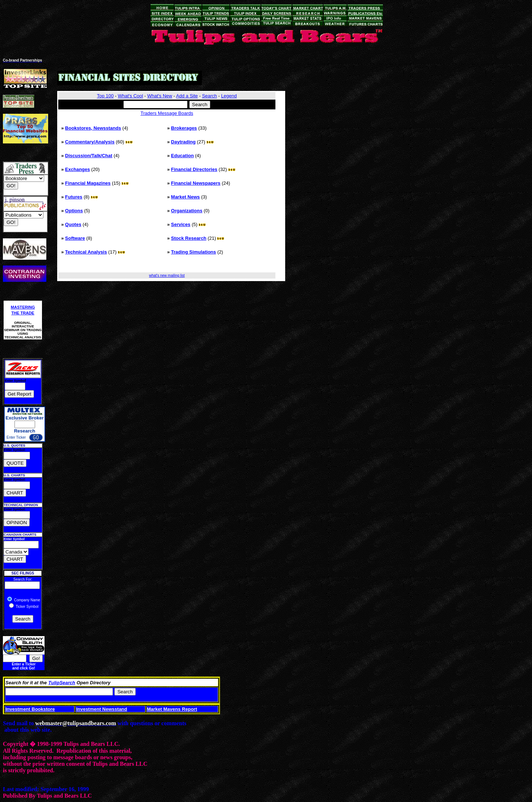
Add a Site (187, 96)
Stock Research (189, 238)
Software (75, 238)
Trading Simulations (194, 252)
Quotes (73, 224)
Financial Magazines (88, 183)
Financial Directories (194, 169)
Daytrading (183, 142)
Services (181, 224)
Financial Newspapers (196, 183)
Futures (74, 197)
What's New (160, 96)
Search (209, 96)
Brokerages (184, 128)
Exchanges (78, 169)
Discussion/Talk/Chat (89, 156)
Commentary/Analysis (90, 142)
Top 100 (105, 96)
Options (74, 211)
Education (183, 156)
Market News (185, 197)
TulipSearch (62, 683)
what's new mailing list (167, 275)
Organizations (187, 211)
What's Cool (131, 96)
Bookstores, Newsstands (93, 128)
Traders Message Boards (167, 113)
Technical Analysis (86, 252)
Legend (229, 96)
